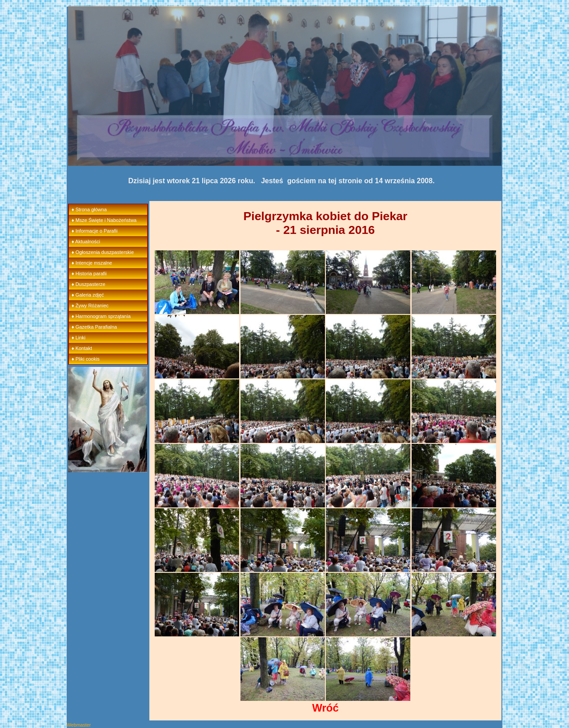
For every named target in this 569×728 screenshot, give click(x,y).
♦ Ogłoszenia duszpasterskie (103, 252)
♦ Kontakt (82, 348)
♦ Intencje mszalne (92, 263)
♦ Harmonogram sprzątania (101, 316)
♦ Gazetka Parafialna (94, 327)
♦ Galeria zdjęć (88, 295)
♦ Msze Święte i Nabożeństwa (104, 220)
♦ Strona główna (89, 209)
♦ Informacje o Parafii (94, 231)
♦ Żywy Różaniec (90, 306)
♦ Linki (78, 338)
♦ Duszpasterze (88, 284)
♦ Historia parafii (89, 274)
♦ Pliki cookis (86, 359)
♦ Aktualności (86, 241)
